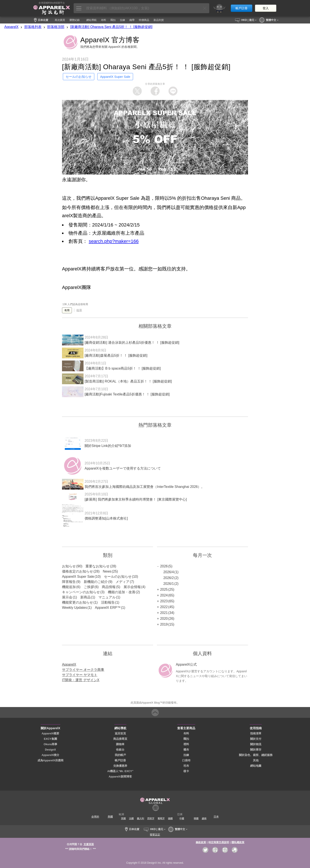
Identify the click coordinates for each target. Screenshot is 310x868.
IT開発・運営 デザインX (81, 680)
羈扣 (186, 739)
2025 (164, 589)
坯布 (186, 766)
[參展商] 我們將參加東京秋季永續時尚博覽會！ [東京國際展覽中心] (136, 499)
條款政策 (201, 842)
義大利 (140, 818)
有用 (67, 310)
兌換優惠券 (120, 766)
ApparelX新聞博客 (120, 777)
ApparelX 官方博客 (110, 40)
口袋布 (186, 760)
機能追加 (69, 587)
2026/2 (169, 578)
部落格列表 (33, 27)
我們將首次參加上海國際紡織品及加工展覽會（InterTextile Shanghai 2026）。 (145, 487)
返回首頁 (120, 733)
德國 (170, 818)
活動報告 (108, 602)
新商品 (85, 597)
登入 (266, 8)
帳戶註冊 (242, 8)
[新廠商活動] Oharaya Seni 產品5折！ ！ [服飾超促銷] (111, 27)
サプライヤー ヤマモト (80, 675)
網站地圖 (256, 766)
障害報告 (69, 582)
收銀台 (120, 750)
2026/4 (169, 572)
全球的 (95, 817)
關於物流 (256, 744)
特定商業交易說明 (219, 842)
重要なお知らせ (98, 566)
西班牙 (151, 818)
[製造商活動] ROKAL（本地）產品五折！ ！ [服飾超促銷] (128, 381)
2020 (164, 619)
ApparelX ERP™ (108, 608)
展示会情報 (132, 587)
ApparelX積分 (50, 755)
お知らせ (69, 566)
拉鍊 (186, 755)
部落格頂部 (56, 27)
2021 (164, 613)
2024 (164, 595)
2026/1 (169, 584)
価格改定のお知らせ (77, 571)
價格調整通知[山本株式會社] (106, 518)
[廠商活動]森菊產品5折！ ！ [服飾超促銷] (116, 355)
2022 (164, 607)
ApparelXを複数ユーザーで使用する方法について (123, 468)
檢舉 (79, 310)
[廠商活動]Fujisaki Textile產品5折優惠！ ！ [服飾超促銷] (127, 394)
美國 (110, 817)
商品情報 (109, 587)
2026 (164, 566)
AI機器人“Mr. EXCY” (120, 771)
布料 (186, 733)
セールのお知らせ (118, 577)
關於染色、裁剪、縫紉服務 (256, 755)
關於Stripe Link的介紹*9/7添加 (108, 446)
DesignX (50, 750)
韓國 (196, 818)
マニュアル (107, 597)
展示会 (67, 597)
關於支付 (256, 739)
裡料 (186, 744)
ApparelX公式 (186, 664)
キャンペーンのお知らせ (81, 592)
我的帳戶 (120, 755)
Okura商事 (50, 744)
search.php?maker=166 (114, 241)
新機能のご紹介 (96, 582)
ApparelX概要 (50, 733)
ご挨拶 (89, 587)
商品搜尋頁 (120, 739)
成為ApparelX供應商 (50, 760)
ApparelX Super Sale (78, 577)
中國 (182, 818)
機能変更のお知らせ (77, 602)
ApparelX (11, 27)
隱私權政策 (238, 842)
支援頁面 (89, 844)
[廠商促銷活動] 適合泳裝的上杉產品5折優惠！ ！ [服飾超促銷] (132, 343)
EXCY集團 (50, 739)
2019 (164, 624)
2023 (164, 601)
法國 (131, 818)
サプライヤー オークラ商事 (83, 670)
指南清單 (256, 733)
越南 (204, 818)
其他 (256, 760)
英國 (123, 818)
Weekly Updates (74, 608)
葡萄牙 (161, 818)
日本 (216, 817)
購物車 (120, 744)
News (107, 571)
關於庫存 (256, 750)
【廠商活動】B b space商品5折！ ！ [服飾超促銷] (123, 368)
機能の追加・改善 (122, 592)
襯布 (186, 750)
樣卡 (186, 771)
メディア (122, 582)
